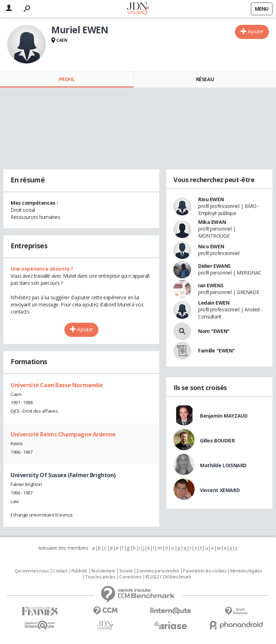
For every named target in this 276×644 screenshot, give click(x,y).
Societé (126, 571)
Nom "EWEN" (214, 331)
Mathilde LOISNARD (223, 465)
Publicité (79, 571)
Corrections (130, 577)
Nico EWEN (211, 246)
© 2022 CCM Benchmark (168, 577)
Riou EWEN (211, 199)
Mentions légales (246, 571)
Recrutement (103, 571)
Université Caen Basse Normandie (57, 385)
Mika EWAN (212, 222)
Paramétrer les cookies (205, 571)
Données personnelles (158, 571)
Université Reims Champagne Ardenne (63, 434)
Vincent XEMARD (220, 490)
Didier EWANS (214, 266)
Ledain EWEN (214, 303)
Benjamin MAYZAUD (224, 416)
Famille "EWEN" (217, 351)
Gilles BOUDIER (217, 440)
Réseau (205, 79)
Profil (67, 79)
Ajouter (256, 31)
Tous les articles (100, 577)
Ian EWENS (211, 285)
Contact (60, 571)
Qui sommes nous (32, 571)
